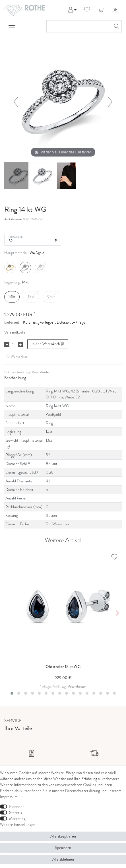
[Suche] (116, 26)
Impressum (9, 797)
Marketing (17, 819)
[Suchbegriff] (78, 26)
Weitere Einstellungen (18, 825)
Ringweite (16, 236)
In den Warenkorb (48, 344)
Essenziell (17, 807)
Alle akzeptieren (63, 836)
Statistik (16, 813)
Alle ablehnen (63, 859)
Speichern (63, 848)
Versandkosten (16, 332)
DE (115, 10)
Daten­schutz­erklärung (82, 791)
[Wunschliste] (87, 10)
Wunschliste (17, 356)
